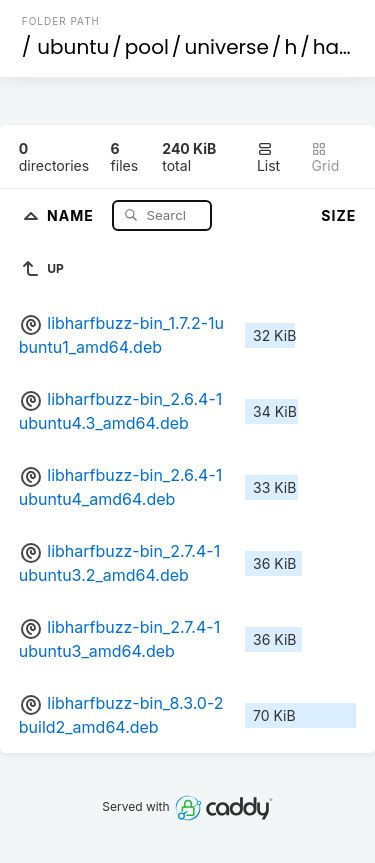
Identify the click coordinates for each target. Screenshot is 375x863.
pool (147, 47)
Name (72, 214)
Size (338, 215)
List (268, 157)
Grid (325, 157)
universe (226, 47)
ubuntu (73, 47)
